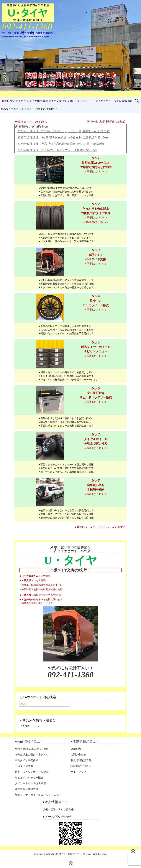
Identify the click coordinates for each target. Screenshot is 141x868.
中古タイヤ (17, 101)
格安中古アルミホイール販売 (32, 772)
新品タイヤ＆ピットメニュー (17, 109)
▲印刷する (119, 527)
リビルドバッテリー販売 (29, 778)
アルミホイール (71, 101)
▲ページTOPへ (99, 527)
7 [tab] (76, 94)
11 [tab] (98, 94)
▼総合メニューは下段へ (31, 122)
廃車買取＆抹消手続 (27, 789)
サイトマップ (78, 772)
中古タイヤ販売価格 (27, 760)
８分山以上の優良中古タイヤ (32, 755)
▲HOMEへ (81, 527)
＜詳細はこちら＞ (96, 171)
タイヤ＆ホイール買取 (108, 101)
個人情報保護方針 (81, 760)
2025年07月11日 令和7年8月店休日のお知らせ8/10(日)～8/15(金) (61, 144)
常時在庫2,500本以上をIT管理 (32, 749)
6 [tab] (70, 94)
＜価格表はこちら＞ (96, 222)
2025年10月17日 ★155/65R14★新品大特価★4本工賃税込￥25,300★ (63, 137)
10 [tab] (93, 94)
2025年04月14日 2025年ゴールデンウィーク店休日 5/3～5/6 (57, 150)
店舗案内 (40, 109)
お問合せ (52, 109)
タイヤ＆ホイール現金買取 (30, 783)
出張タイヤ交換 (52, 101)
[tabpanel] (70, 46)
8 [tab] (82, 94)
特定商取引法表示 (81, 766)
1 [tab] (43, 94)
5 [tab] (65, 94)
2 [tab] (48, 94)
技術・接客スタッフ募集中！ (60, 809)
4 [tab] (59, 94)
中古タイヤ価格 (33, 101)
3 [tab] (54, 94)
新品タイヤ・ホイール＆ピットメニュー (38, 795)
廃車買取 (127, 101)
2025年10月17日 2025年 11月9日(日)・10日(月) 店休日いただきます (64, 131)
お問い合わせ (78, 755)
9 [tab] (87, 94)
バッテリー (88, 101)
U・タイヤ (70, 560)
